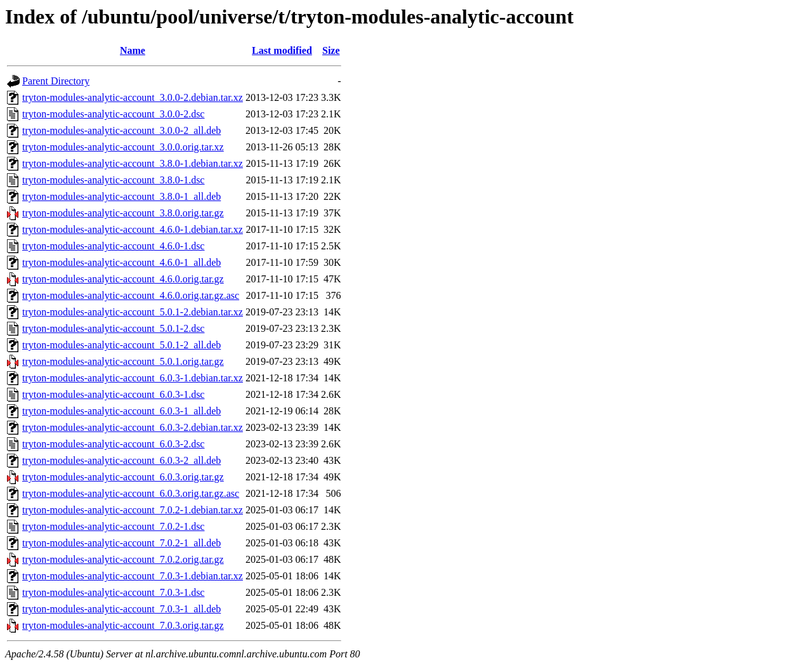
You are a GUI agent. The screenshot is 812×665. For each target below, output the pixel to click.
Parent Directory (56, 81)
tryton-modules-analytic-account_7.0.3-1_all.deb (121, 609)
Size (331, 50)
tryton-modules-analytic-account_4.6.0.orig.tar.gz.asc (131, 295)
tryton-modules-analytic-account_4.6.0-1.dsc (113, 246)
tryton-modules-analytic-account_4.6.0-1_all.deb (121, 262)
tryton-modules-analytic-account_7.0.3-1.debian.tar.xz (133, 576)
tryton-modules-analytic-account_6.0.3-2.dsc (113, 444)
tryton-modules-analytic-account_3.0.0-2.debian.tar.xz (133, 97)
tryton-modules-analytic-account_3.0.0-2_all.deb (121, 130)
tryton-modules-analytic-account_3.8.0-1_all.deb (121, 196)
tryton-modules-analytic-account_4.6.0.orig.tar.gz (123, 279)
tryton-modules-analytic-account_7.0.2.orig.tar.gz (123, 559)
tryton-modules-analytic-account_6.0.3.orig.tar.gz (123, 477)
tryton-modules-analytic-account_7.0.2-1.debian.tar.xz (133, 510)
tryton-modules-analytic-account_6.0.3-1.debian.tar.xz (133, 378)
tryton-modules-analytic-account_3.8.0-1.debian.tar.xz (133, 163)
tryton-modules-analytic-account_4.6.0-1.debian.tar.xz (133, 229)
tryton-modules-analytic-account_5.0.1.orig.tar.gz (123, 361)
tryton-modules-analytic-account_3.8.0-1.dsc (113, 180)
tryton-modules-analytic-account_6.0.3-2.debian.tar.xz (133, 427)
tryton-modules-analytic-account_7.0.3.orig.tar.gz (123, 625)
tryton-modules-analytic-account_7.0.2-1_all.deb (121, 543)
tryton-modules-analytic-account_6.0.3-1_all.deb (121, 411)
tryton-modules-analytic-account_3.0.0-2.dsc (113, 114)
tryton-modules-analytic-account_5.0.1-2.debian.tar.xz (133, 312)
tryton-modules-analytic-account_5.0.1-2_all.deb (121, 345)
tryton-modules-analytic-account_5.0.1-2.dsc (113, 328)
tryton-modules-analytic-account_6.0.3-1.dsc (113, 394)
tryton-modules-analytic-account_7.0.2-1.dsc (113, 526)
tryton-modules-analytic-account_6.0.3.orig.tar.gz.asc (131, 493)
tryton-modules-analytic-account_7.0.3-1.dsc (113, 592)
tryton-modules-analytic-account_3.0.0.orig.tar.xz (123, 147)
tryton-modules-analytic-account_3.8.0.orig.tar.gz (123, 213)
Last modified (282, 50)
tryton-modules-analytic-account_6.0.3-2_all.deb (121, 460)
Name (133, 50)
